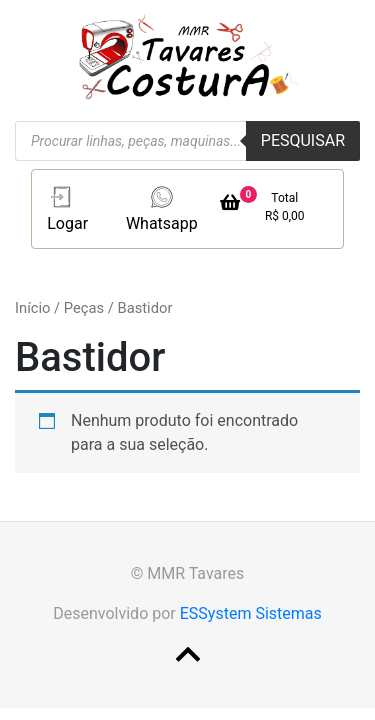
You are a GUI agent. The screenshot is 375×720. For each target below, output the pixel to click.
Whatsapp (162, 207)
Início (32, 308)
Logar (67, 207)
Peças (84, 308)
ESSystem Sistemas (251, 613)
